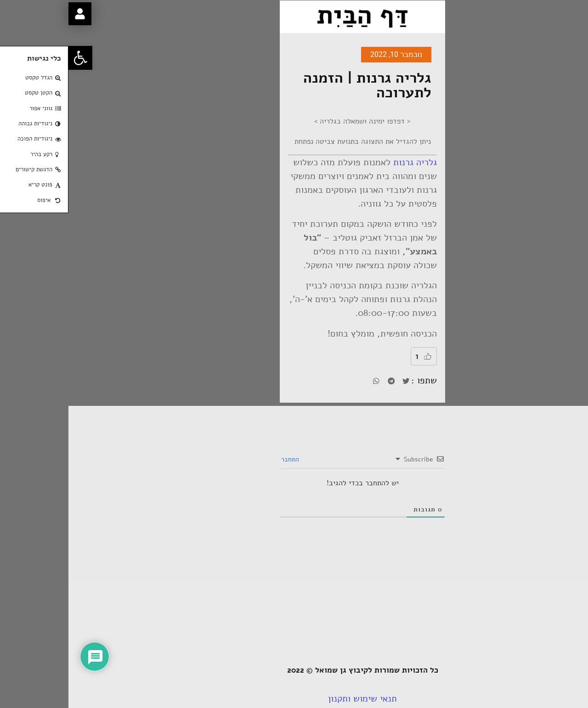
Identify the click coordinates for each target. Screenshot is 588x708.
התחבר (223, 459)
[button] (12, 58)
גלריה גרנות (347, 162)
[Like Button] (359, 356)
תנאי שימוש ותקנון (294, 699)
